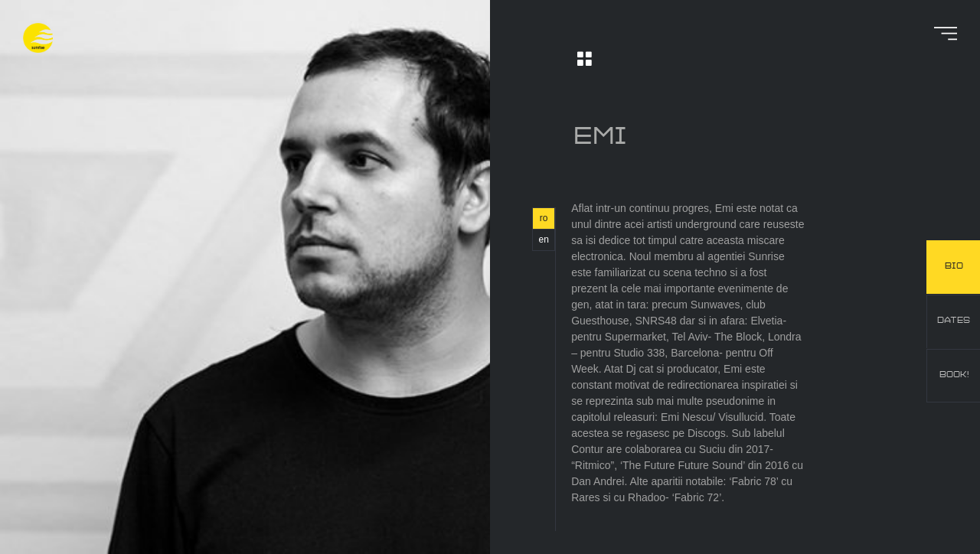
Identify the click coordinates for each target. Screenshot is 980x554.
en (543, 240)
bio (954, 266)
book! (954, 375)
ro (544, 218)
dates (954, 321)
